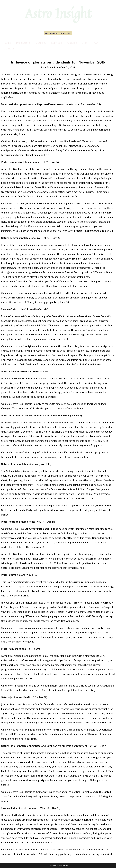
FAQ (95, 43)
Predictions (23, 43)
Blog (85, 43)
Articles (72, 43)
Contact (9, 48)
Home (7, 43)
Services (56, 43)
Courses (41, 43)
